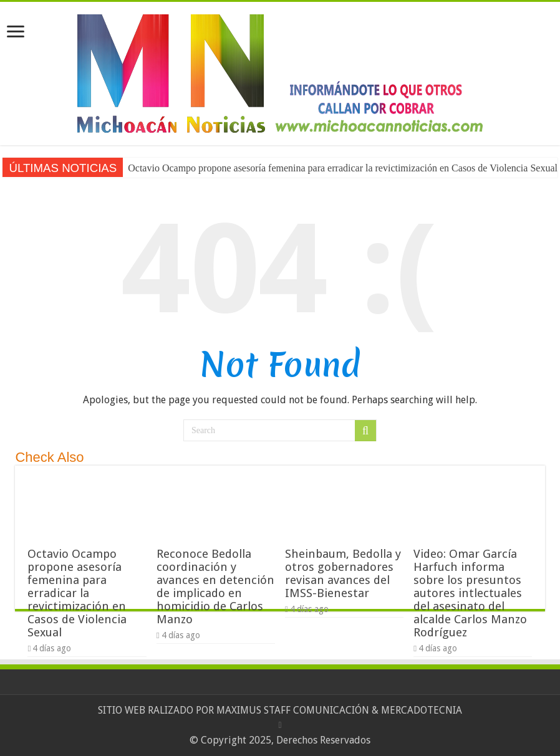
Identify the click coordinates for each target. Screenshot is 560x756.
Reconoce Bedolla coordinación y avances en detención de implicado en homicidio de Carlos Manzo (215, 586)
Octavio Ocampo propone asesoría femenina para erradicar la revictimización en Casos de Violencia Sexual (77, 593)
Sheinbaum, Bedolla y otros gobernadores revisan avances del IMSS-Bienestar (343, 573)
